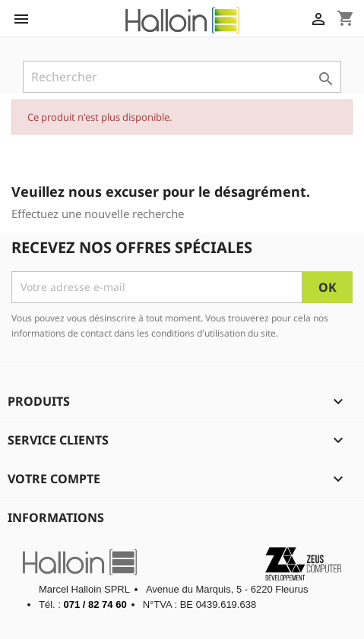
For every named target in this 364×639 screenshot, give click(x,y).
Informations (56, 517)
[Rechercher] (182, 77)
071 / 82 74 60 (95, 604)
